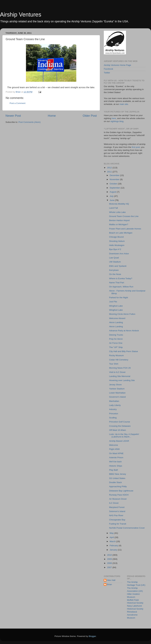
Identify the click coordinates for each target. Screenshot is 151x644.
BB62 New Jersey (118, 474)
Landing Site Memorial (120, 376)
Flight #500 (114, 449)
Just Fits (113, 302)
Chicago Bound (116, 237)
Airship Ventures (21, 15)
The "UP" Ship (116, 347)
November (115, 179)
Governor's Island (117, 397)
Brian (109, 584)
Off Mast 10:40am (118, 430)
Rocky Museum (116, 355)
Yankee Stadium (117, 389)
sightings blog (117, 121)
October (114, 184)
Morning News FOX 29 (120, 368)
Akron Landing (116, 322)
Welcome (114, 445)
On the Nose (115, 274)
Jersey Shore (115, 385)
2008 (110, 563)
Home (52, 116)
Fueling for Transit (118, 524)
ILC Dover (114, 503)
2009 (110, 559)
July (112, 196)
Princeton (114, 414)
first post (136, 147)
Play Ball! (114, 470)
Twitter (107, 73)
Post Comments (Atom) (30, 122)
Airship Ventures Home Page (117, 65)
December (115, 175)
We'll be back (115, 462)
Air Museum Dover (118, 499)
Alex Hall (111, 580)
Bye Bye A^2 (115, 249)
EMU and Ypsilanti (118, 266)
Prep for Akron (116, 339)
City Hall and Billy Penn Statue (124, 351)
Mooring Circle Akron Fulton (122, 314)
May (112, 533)
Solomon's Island (117, 511)
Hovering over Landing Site (122, 380)
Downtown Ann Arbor (119, 254)
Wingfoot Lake (116, 306)
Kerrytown (114, 270)
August (113, 192)
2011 (110, 172)
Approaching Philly (118, 486)
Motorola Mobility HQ (119, 204)
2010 (110, 555)
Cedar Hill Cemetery (119, 360)
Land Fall (114, 208)
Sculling (113, 418)
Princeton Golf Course (120, 422)
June (112, 200)
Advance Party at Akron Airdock (124, 331)
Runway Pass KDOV (119, 495)
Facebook (108, 69)
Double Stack (115, 482)
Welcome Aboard (117, 318)
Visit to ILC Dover (117, 372)
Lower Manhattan (117, 393)
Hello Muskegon (117, 245)
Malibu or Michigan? (119, 224)
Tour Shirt (114, 364)
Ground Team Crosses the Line (124, 216)
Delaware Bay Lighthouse (121, 491)
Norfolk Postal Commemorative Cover (127, 528)
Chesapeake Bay (117, 520)
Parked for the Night (119, 298)
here (114, 118)
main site (124, 104)
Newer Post (13, 116)
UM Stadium (115, 262)
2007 (110, 567)
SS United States (117, 478)
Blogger (92, 636)
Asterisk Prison (116, 457)
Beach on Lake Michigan (121, 233)
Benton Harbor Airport (119, 220)
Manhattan (114, 401)
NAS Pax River (116, 515)
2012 (110, 168)
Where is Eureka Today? (121, 278)
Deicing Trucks (116, 335)
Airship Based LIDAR (119, 441)
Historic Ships (116, 466)
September (115, 188)
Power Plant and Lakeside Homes (125, 229)
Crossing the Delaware (120, 426)
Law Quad (114, 258)
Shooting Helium (117, 241)
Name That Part (117, 283)
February (114, 546)
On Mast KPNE (116, 453)
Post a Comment (18, 103)
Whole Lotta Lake (117, 212)
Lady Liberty (115, 405)
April (112, 537)
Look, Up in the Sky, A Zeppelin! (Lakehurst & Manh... (124, 435)
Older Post (90, 116)
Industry (113, 409)
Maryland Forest (117, 507)
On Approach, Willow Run (121, 287)
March (113, 541)
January (114, 550)
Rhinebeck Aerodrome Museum (132, 615)
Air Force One (116, 343)
